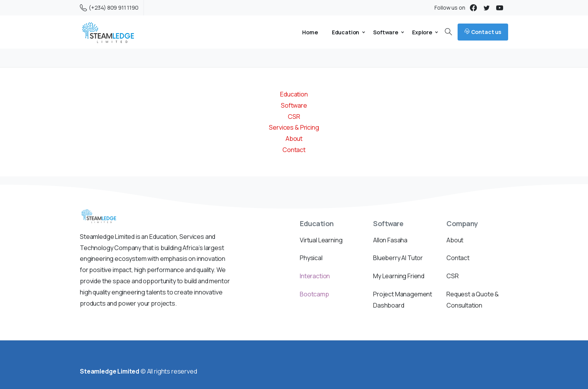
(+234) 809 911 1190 (109, 8)
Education (294, 94)
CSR (294, 117)
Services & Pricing (294, 127)
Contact (294, 150)
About (294, 139)
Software (294, 105)
